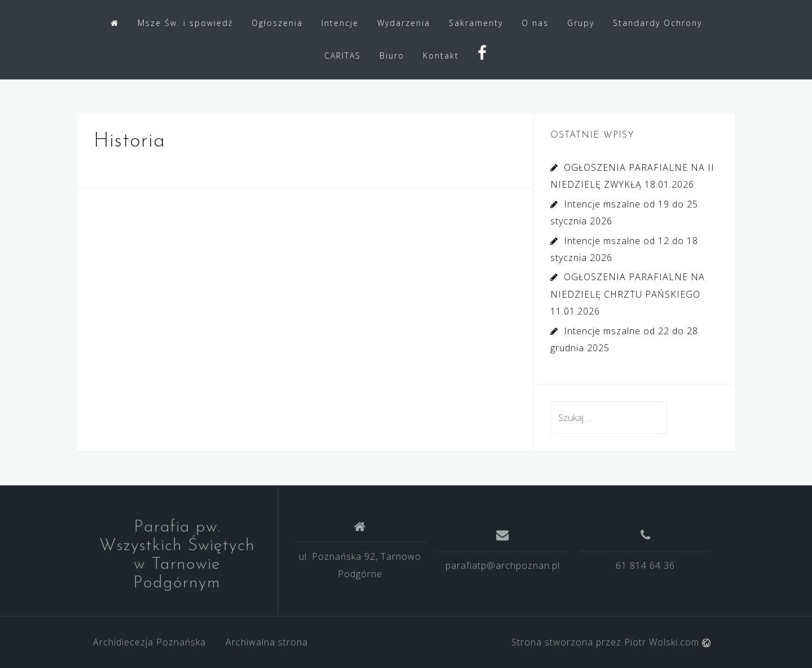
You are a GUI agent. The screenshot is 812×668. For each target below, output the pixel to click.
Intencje (340, 23)
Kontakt (441, 56)
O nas (535, 23)
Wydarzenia (404, 23)
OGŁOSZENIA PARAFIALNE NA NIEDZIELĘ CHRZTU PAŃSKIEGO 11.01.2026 (628, 294)
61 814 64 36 (645, 565)
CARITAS (343, 56)
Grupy (581, 23)
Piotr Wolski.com (667, 642)
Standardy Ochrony (657, 23)
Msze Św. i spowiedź (185, 23)
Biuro (392, 56)
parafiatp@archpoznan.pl (503, 565)
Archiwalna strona (267, 642)
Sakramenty (476, 23)
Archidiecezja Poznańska (149, 642)
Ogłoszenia (277, 23)
